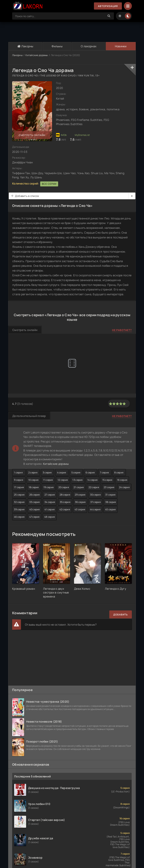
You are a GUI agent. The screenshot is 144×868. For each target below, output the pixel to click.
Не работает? (122, 330)
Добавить (121, 615)
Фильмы (57, 46)
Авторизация (108, 6)
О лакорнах (89, 46)
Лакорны (25, 46)
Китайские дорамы (37, 55)
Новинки (121, 46)
